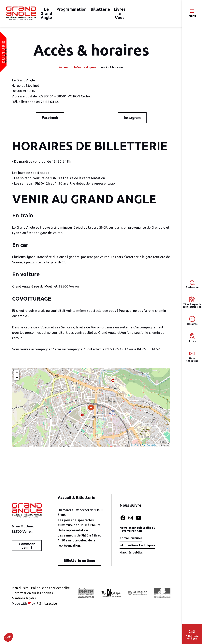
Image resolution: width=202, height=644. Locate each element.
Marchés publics (130, 556)
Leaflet (135, 448)
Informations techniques (137, 549)
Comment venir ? (26, 548)
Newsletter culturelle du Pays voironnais (137, 532)
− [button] (17, 380)
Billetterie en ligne (79, 563)
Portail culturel (129, 541)
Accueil (64, 70)
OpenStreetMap (150, 448)
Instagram (132, 120)
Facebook (50, 120)
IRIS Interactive (46, 611)
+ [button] (17, 375)
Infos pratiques (85, 70)
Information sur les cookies (31, 601)
